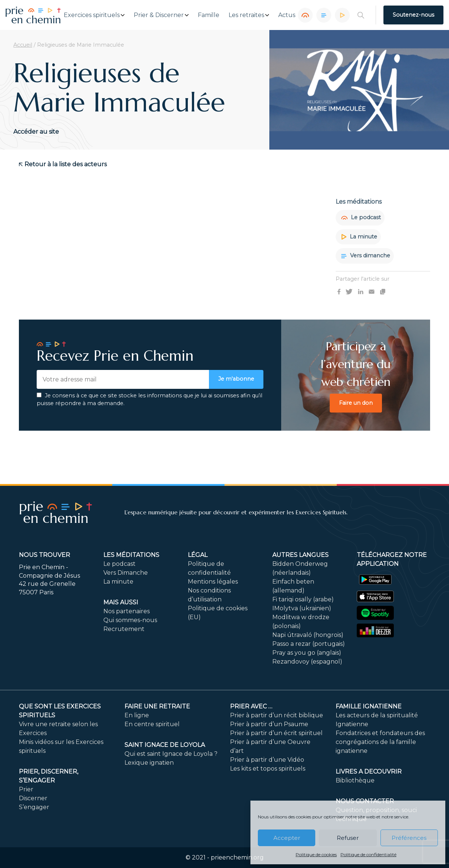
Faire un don (356, 403)
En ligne (137, 715)
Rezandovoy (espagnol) (307, 662)
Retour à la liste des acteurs (63, 164)
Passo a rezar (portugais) (309, 644)
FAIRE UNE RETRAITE (157, 706)
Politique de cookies (316, 854)
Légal (198, 555)
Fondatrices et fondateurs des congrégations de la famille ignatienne (380, 742)
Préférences (409, 838)
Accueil (23, 45)
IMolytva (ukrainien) (302, 608)
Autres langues (300, 555)
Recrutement (124, 629)
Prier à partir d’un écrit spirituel (276, 733)
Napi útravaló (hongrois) (308, 635)
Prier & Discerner (159, 15)
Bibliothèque (355, 780)
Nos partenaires (127, 611)
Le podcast (361, 217)
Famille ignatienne (369, 706)
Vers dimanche (366, 256)
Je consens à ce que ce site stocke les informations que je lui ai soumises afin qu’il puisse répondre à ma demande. (149, 400)
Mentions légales (213, 582)
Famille (209, 15)
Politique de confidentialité (368, 854)
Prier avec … (251, 706)
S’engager (34, 807)
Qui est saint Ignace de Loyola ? (171, 754)
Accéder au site (36, 132)
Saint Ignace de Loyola (165, 745)
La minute (359, 237)
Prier (26, 789)
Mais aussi (121, 602)
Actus (287, 15)
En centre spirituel (152, 724)
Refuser (348, 838)
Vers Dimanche (126, 573)
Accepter (287, 838)
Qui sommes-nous (130, 620)
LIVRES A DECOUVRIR (369, 772)
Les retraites (246, 15)
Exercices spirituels (92, 15)
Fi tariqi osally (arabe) (303, 599)
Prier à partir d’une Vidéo (267, 760)
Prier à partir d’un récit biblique (277, 715)
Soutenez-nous (413, 15)
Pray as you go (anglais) (307, 653)
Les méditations (131, 555)
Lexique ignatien (149, 763)
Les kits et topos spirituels (268, 769)
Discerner (33, 798)
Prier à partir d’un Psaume (269, 724)
